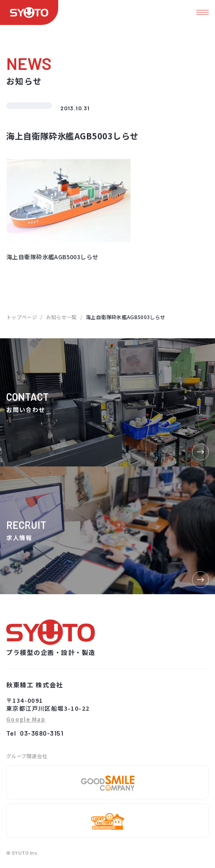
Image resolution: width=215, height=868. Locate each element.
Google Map (26, 720)
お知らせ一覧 (62, 317)
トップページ (22, 317)
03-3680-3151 (42, 733)
